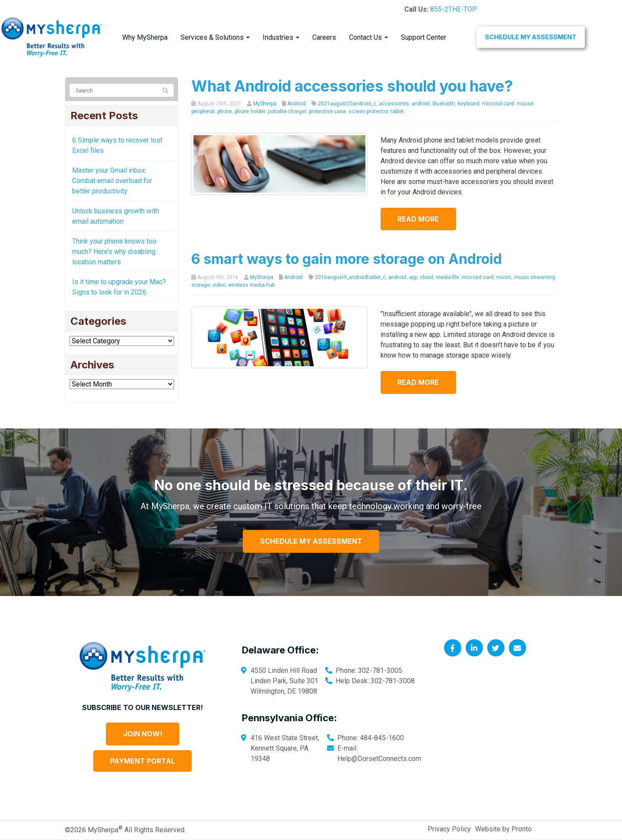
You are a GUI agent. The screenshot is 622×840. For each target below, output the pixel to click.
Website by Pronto (503, 829)
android (421, 104)
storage (201, 285)
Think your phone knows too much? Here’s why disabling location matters (114, 252)
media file (447, 277)
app (413, 277)
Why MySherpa (145, 37)
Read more (419, 219)
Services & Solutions (215, 37)
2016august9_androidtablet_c (350, 277)
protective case (327, 111)
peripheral (203, 111)
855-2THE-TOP (454, 9)
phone (225, 111)
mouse (525, 104)
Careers (324, 37)
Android (297, 104)
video (219, 285)
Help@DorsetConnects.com (379, 759)
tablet (397, 111)
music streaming (535, 277)
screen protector (368, 111)
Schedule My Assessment (531, 37)
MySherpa (265, 104)
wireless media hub (251, 285)
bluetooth (444, 104)
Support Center (424, 37)
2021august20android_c (347, 104)
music (504, 277)
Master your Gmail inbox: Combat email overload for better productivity (112, 181)
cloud (427, 277)
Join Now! (143, 734)
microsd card (498, 104)
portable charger (287, 111)
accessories (394, 104)
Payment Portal (143, 761)
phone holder (250, 111)
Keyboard (468, 104)
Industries (281, 37)
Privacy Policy (449, 829)
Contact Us (368, 37)
